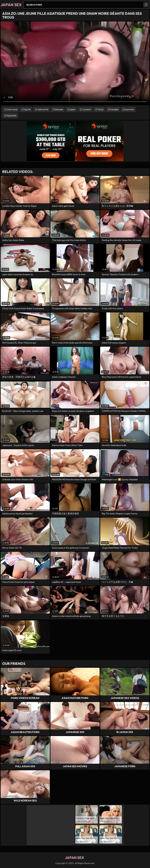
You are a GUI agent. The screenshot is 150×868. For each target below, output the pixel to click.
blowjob (59, 109)
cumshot (87, 109)
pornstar (130, 109)
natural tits (43, 109)
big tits (27, 109)
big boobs (12, 115)
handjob (114, 109)
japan (73, 109)
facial (101, 109)
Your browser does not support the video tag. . (75, 63)
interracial (12, 109)
